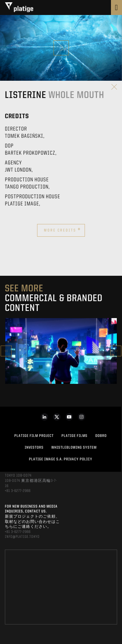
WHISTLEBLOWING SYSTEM (74, 448)
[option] (61, 351)
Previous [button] (6, 351)
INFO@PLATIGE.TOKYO (22, 537)
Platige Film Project (34, 436)
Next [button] (116, 351)
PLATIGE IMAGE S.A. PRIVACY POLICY (61, 459)
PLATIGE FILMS (75, 436)
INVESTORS (34, 448)
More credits (62, 230)
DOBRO (101, 436)
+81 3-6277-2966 (18, 491)
